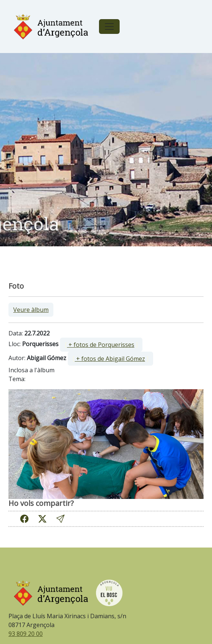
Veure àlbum (31, 310)
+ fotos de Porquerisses (101, 345)
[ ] (101, 345)
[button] (60, 519)
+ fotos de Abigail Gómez (110, 359)
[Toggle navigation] (109, 27)
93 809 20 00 (26, 634)
